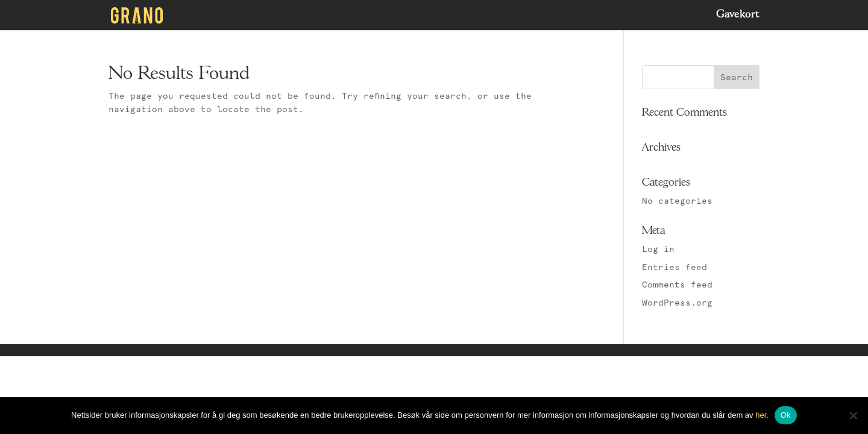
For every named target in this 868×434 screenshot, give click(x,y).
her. (762, 415)
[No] (853, 415)
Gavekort (738, 15)
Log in (658, 249)
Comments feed (677, 285)
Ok (786, 415)
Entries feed (675, 267)
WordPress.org (677, 303)
